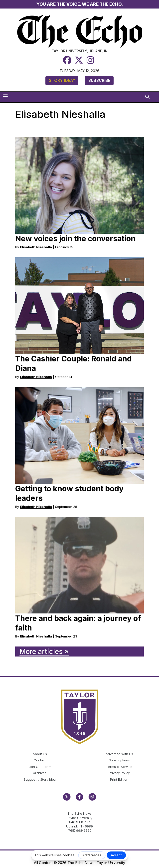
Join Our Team (40, 767)
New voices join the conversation (75, 239)
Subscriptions (119, 760)
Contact (40, 760)
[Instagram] (90, 60)
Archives (40, 773)
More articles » (44, 652)
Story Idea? (62, 80)
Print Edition (119, 780)
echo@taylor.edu (79, 808)
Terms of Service (119, 767)
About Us (40, 754)
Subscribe (99, 80)
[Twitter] (79, 60)
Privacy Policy (119, 773)
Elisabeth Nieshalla (36, 247)
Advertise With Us (119, 754)
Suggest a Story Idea (40, 780)
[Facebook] (67, 60)
